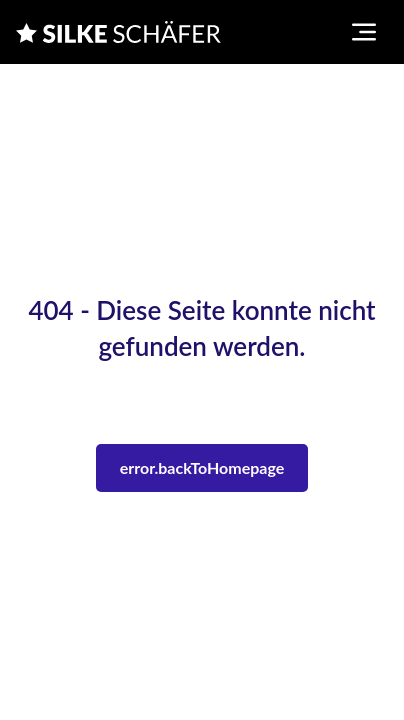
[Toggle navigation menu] (364, 32)
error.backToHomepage (202, 467)
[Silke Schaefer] (118, 32)
